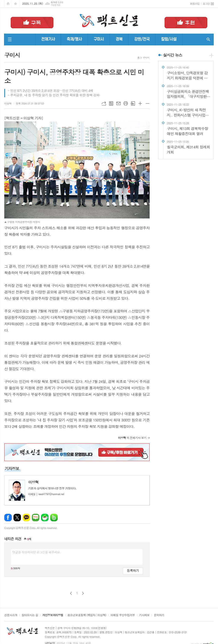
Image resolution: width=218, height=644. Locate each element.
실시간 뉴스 (173, 55)
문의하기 (159, 615)
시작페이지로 (8, 4)
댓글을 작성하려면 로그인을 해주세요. (37, 552)
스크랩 (133, 103)
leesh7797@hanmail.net (46, 494)
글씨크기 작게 (147, 103)
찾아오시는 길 (30, 615)
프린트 (126, 103)
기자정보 (12, 468)
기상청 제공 (55, 5)
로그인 (206, 4)
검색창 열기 (208, 40)
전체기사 (48, 39)
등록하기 (133, 570)
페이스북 (8, 518)
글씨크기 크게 (140, 103)
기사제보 (144, 615)
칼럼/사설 (169, 39)
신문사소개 (11, 615)
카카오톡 (26, 518)
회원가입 (195, 4)
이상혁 (8, 103)
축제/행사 (74, 39)
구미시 (99, 39)
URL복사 (104, 103)
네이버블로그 (36, 518)
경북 (119, 39)
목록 (111, 103)
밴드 (54, 518)
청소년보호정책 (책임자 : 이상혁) (87, 615)
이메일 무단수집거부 (123, 615)
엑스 (17, 518)
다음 (83, 593)
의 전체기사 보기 (132, 438)
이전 (71, 593)
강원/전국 (142, 39)
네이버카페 (45, 518)
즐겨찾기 (16, 4)
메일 (118, 103)
